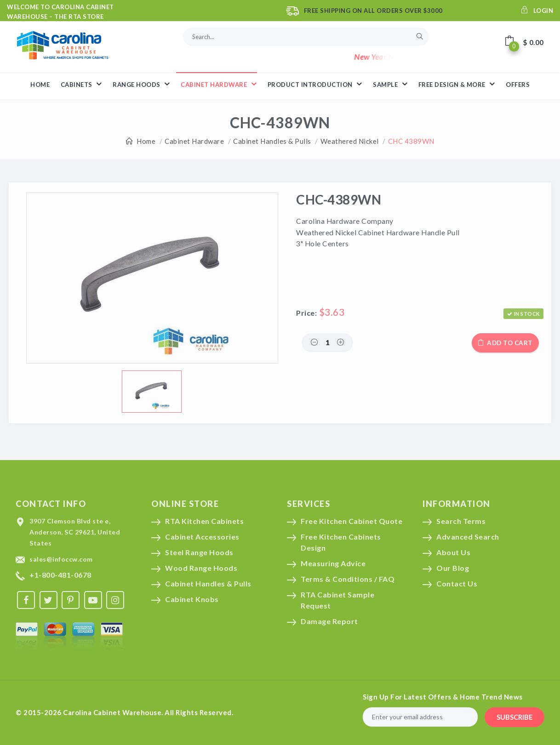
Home (146, 141)
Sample (390, 84)
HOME (40, 85)
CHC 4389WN (411, 141)
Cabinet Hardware (194, 141)
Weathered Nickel (350, 141)
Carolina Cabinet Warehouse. (113, 712)
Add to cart (505, 343)
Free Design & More (457, 84)
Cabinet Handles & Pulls (272, 141)
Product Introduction (315, 84)
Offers (518, 85)
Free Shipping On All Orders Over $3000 (373, 11)
